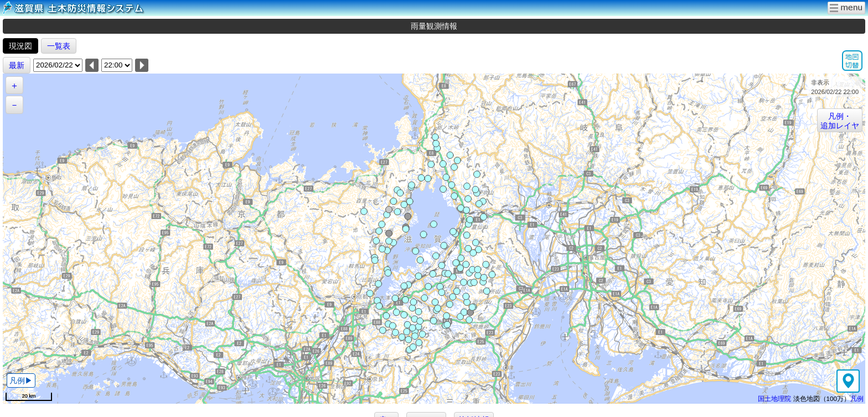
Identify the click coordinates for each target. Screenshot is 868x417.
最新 (17, 65)
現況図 (20, 46)
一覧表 (59, 46)
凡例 (857, 398)
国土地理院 (774, 398)
